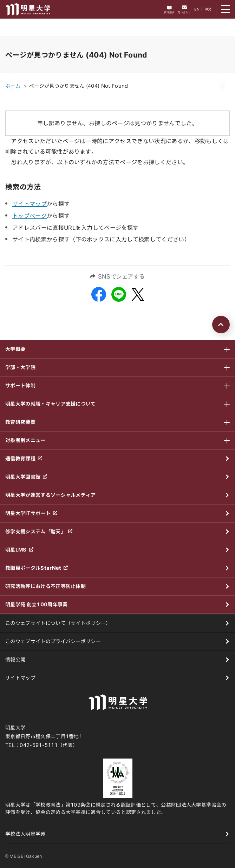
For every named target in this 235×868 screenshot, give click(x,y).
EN (197, 9)
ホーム (13, 86)
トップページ (30, 216)
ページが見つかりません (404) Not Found (79, 86)
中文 (208, 9)
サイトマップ (30, 204)
